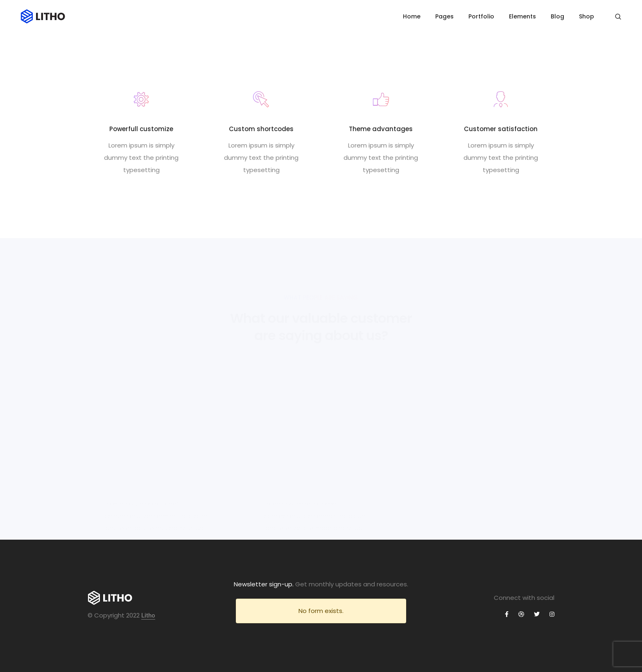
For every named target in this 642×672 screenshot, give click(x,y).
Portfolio (481, 16)
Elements (522, 16)
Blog (557, 16)
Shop (587, 16)
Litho (148, 615)
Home (412, 16)
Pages (444, 16)
